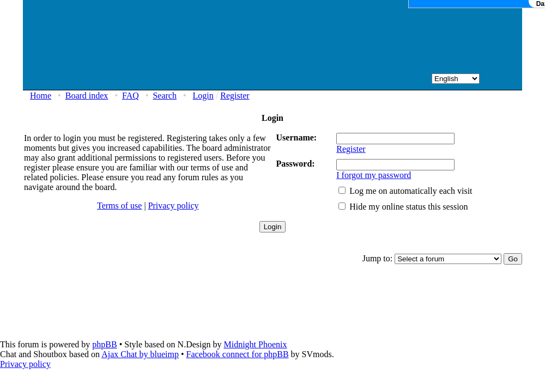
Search (165, 96)
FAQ (131, 96)
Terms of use (119, 206)
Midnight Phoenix (255, 344)
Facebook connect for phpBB (238, 354)
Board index (87, 96)
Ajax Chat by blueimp (140, 354)
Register (235, 96)
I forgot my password (374, 175)
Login (203, 96)
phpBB (104, 344)
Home (41, 96)
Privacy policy (174, 206)
